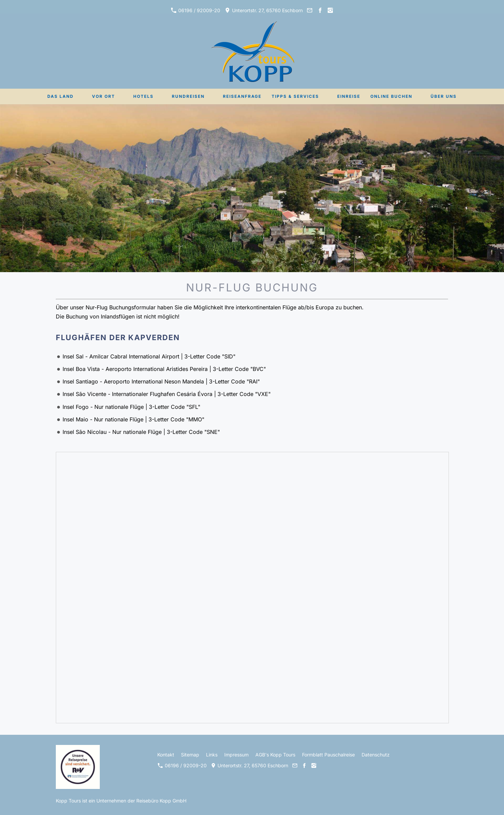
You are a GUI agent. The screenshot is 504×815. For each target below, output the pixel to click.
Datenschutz (376, 755)
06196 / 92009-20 (196, 10)
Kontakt (166, 755)
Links (212, 755)
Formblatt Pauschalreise (328, 755)
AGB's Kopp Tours (275, 755)
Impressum (236, 755)
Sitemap (190, 755)
